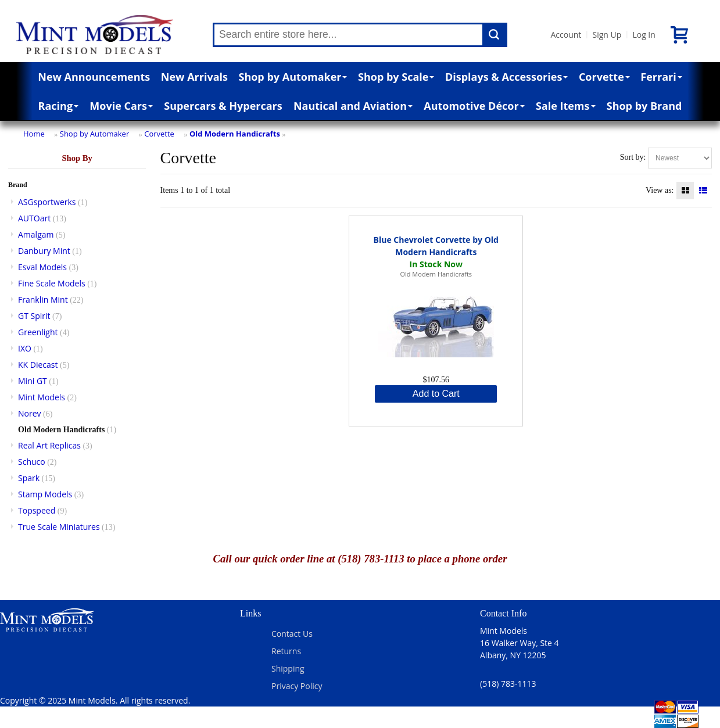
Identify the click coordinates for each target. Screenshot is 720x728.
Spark (29, 478)
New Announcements (94, 77)
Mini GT (33, 381)
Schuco (32, 462)
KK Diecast (38, 365)
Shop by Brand (644, 106)
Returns (286, 651)
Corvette (604, 77)
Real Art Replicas (49, 445)
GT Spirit (34, 316)
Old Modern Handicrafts (235, 134)
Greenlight (38, 332)
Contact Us (292, 634)
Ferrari (661, 77)
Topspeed (37, 510)
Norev (30, 413)
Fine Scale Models (52, 283)
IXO (25, 348)
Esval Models (42, 267)
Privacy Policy (297, 686)
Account (566, 35)
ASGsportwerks (47, 202)
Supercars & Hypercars (223, 106)
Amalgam (36, 234)
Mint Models (42, 397)
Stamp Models (45, 494)
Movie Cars (121, 106)
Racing (59, 106)
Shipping (288, 668)
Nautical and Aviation (353, 106)
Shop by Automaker (293, 77)
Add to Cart (436, 394)
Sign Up (607, 35)
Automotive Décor (474, 106)
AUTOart (34, 218)
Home (34, 134)
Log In (644, 35)
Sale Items (566, 106)
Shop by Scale (396, 77)
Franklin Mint (43, 300)
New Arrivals (194, 77)
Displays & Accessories (506, 77)
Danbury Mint (44, 251)
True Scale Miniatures (59, 527)
